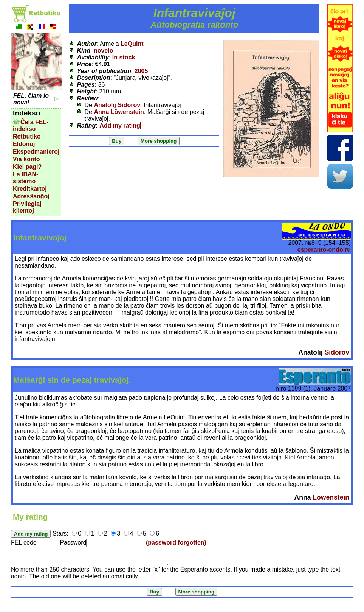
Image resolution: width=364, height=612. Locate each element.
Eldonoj (24, 144)
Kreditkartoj (30, 189)
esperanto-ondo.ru (324, 250)
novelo (104, 51)
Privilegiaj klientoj (27, 207)
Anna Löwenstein (119, 112)
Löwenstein (331, 497)
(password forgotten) (176, 543)
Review (87, 98)
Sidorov (337, 352)
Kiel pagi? (27, 167)
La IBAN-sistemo (26, 178)
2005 (141, 71)
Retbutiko (27, 136)
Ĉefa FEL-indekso (31, 125)
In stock (124, 57)
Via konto (26, 159)
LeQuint (132, 44)
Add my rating (120, 125)
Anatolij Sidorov (117, 105)
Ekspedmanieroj (36, 152)
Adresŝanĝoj (31, 196)
